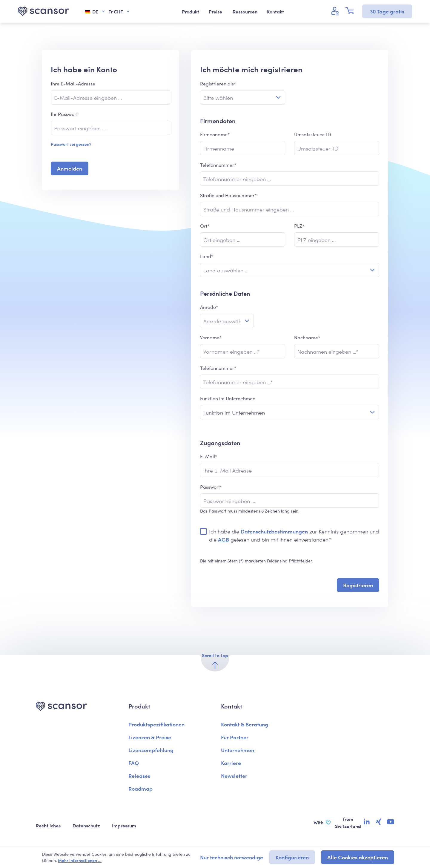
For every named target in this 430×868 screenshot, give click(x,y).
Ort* (205, 226)
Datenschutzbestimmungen (274, 531)
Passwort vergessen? (71, 144)
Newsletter (234, 776)
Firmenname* (215, 134)
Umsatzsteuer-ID (313, 134)
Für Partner (235, 737)
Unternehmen (238, 750)
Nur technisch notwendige (232, 857)
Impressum (124, 825)
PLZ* (299, 226)
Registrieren (358, 585)
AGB (224, 539)
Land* (207, 256)
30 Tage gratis (387, 11)
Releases (139, 776)
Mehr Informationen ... (80, 860)
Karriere (231, 763)
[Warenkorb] (351, 11)
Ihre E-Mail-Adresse (73, 83)
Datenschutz (86, 825)
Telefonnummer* (218, 165)
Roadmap (140, 788)
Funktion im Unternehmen (228, 398)
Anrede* (209, 307)
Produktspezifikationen (156, 724)
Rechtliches (48, 825)
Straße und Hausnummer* (228, 195)
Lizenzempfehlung (151, 750)
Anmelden (70, 168)
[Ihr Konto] (336, 11)
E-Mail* (209, 456)
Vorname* (211, 337)
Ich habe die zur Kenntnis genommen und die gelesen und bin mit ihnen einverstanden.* (294, 535)
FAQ (134, 763)
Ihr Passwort (64, 114)
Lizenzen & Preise (150, 737)
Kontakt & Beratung (245, 724)
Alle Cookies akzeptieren (358, 857)
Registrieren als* (218, 83)
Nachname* (307, 337)
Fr (119, 11)
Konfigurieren (292, 857)
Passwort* (211, 487)
